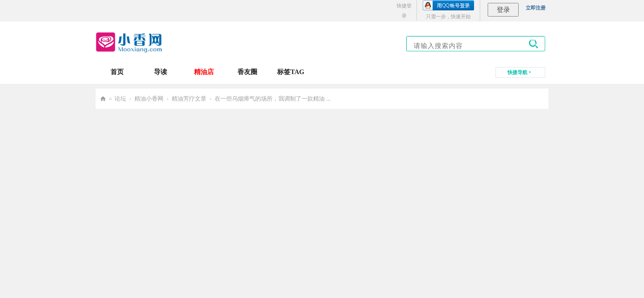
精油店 (204, 72)
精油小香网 (149, 99)
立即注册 (536, 8)
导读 (160, 72)
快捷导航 (517, 72)
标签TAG (291, 72)
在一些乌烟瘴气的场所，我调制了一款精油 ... (273, 99)
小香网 (103, 99)
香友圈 (247, 72)
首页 (117, 72)
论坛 (120, 99)
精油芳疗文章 (189, 99)
